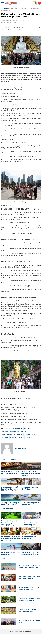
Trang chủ (4, 9)
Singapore (21, 438)
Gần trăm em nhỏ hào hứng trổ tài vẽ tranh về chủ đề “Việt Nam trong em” (30, 523)
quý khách (5, 438)
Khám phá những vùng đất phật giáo (12, 435)
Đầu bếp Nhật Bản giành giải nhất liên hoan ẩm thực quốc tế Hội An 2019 (11, 538)
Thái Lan (28, 438)
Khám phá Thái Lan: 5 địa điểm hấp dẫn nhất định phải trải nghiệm (31, 473)
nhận (34, 435)
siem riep (13, 438)
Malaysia (27, 435)
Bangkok (7, 429)
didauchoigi (21, 448)
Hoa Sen (24, 432)
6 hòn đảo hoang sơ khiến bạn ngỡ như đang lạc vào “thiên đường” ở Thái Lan (10, 489)
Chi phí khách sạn (17, 429)
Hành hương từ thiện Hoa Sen (11, 432)
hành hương (28, 429)
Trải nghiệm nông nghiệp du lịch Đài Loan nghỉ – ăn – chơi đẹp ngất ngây (11, 523)
